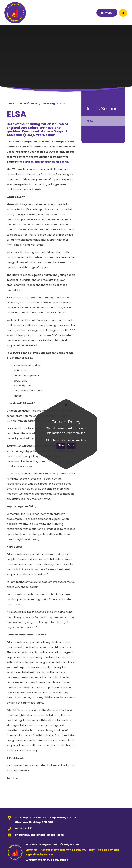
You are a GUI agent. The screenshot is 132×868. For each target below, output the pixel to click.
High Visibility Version (40, 854)
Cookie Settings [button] (109, 850)
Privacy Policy (85, 850)
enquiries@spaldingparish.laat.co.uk (40, 835)
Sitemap (31, 850)
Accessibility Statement (57, 850)
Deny (71, 446)
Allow (61, 446)
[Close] (66, 405)
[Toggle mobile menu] (107, 13)
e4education (59, 860)
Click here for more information (66, 440)
